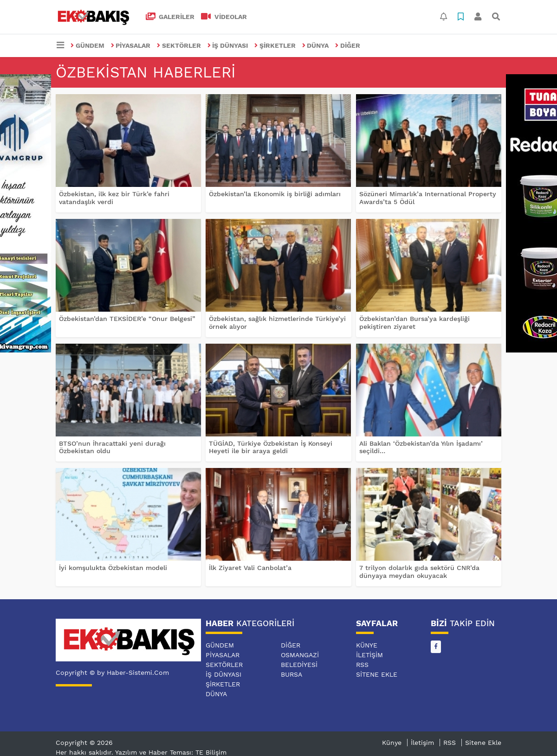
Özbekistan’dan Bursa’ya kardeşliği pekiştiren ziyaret (415, 323)
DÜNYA (316, 45)
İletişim (369, 655)
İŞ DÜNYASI (228, 45)
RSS (362, 665)
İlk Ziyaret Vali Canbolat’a (250, 568)
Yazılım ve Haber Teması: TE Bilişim (171, 752)
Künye (367, 645)
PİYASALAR (131, 45)
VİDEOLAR (224, 17)
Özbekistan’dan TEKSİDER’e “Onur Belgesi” (127, 319)
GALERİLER (170, 17)
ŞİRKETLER (275, 45)
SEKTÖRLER (179, 45)
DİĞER (348, 45)
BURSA (291, 674)
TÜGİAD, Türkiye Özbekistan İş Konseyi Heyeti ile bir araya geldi (271, 447)
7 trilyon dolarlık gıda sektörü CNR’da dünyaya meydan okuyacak (419, 572)
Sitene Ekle (377, 674)
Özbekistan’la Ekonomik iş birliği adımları (275, 194)
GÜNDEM (87, 45)
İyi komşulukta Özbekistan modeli (113, 568)
